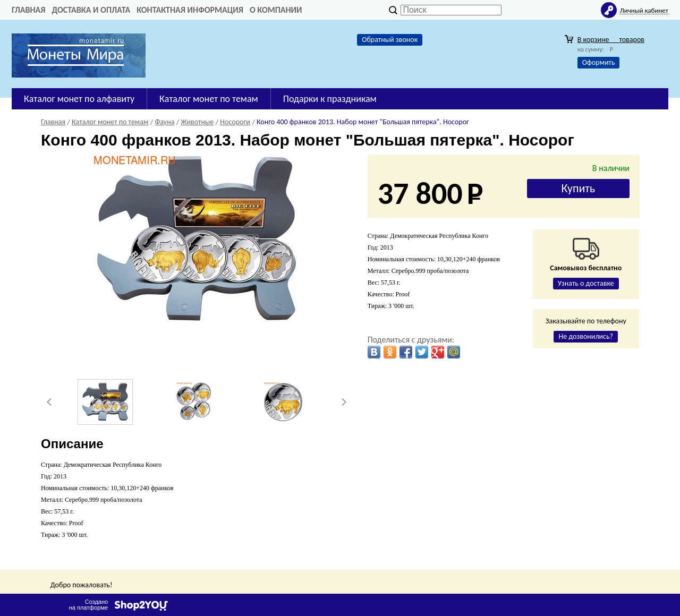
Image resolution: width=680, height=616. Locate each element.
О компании (276, 10)
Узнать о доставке (586, 283)
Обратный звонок (390, 40)
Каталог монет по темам (209, 99)
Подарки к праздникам (330, 99)
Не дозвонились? (586, 336)
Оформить (599, 62)
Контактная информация (190, 10)
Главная (28, 10)
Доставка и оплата (91, 10)
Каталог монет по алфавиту (79, 99)
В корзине (611, 40)
